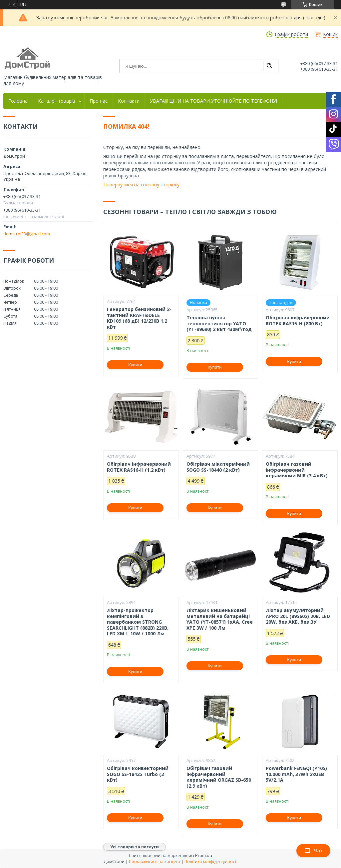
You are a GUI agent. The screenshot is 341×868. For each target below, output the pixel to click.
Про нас (99, 101)
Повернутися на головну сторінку (141, 184)
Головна (18, 101)
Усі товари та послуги (135, 847)
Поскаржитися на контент (155, 861)
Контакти (129, 101)
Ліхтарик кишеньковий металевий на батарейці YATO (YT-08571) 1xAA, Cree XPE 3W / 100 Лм (220, 619)
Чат (313, 851)
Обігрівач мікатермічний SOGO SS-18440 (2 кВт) (218, 467)
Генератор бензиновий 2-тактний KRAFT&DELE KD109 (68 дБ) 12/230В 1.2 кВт (139, 318)
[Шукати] (269, 66)
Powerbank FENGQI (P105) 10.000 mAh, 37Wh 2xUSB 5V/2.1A (296, 774)
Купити (135, 365)
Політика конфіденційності (211, 861)
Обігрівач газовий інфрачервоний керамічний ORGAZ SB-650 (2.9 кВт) (219, 777)
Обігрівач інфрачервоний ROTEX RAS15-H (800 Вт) (298, 320)
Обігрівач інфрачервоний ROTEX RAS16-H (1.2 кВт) (139, 467)
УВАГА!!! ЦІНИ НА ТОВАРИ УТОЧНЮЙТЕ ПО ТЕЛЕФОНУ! (213, 101)
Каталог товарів (57, 101)
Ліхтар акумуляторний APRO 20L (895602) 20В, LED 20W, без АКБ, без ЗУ (298, 616)
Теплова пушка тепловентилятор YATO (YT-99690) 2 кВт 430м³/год (219, 323)
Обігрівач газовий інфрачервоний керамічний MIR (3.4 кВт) (297, 470)
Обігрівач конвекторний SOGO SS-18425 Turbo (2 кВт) (138, 774)
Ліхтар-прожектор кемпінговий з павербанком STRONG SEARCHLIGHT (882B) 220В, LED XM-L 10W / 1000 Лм (138, 622)
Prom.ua (204, 855)
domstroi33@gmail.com (27, 234)
